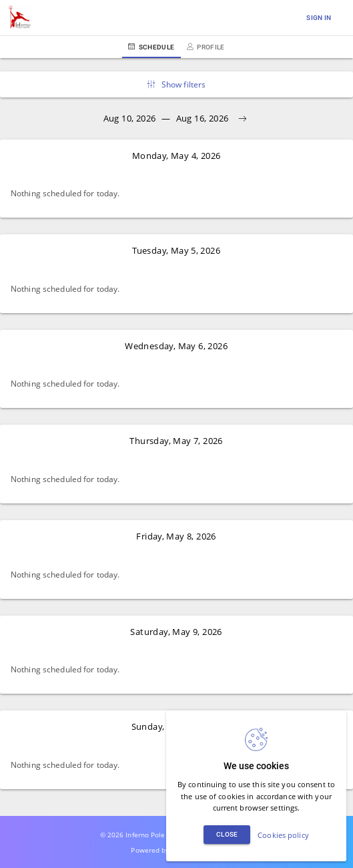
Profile (206, 47)
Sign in (319, 18)
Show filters (177, 84)
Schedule (151, 47)
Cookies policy (283, 835)
